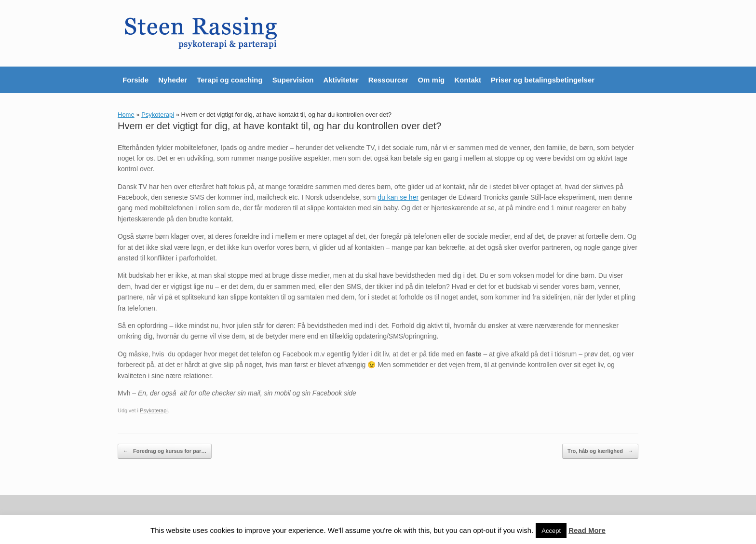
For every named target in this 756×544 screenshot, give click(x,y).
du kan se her (398, 197)
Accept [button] (551, 531)
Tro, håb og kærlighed (600, 451)
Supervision (293, 80)
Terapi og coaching (229, 80)
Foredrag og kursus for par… (165, 451)
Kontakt (468, 80)
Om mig (431, 80)
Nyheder (173, 80)
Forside (135, 80)
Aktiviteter (341, 80)
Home (126, 115)
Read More (587, 530)
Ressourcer (388, 80)
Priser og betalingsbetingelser (543, 80)
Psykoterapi (158, 115)
